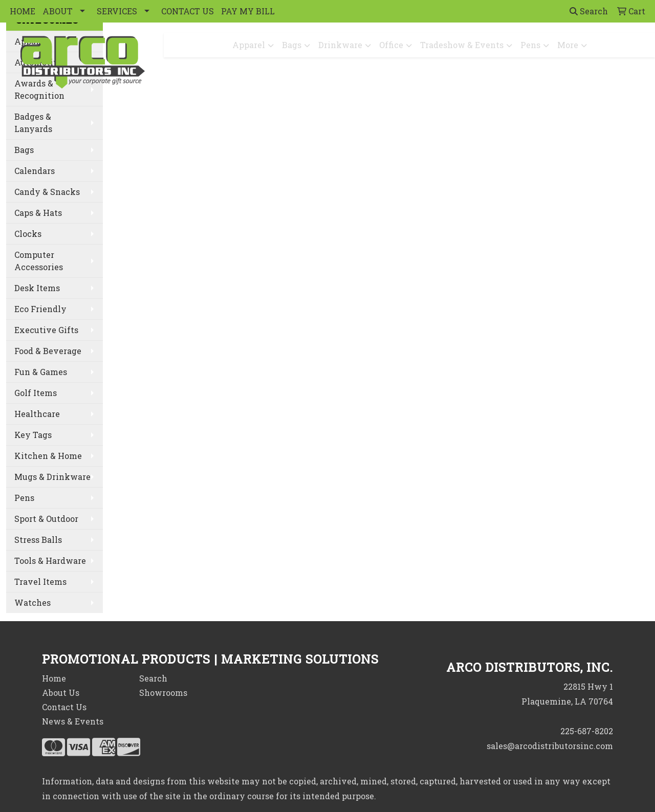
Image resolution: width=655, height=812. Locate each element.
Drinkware (340, 45)
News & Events (73, 721)
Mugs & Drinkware (52, 477)
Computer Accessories (39, 261)
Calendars (35, 171)
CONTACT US (188, 11)
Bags (292, 45)
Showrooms (163, 693)
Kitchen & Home (48, 456)
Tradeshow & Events (462, 45)
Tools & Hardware (50, 561)
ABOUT (58, 11)
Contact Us (64, 707)
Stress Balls (38, 540)
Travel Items (40, 581)
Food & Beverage (48, 351)
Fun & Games (41, 372)
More (568, 45)
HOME (23, 11)
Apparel (249, 45)
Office (391, 45)
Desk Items (37, 288)
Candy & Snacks (47, 192)
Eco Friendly (40, 309)
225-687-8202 (587, 731)
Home (54, 678)
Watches (32, 602)
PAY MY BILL (248, 11)
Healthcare (37, 414)
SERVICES (117, 11)
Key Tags (33, 435)
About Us (61, 693)
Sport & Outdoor (46, 519)
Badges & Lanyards (33, 123)
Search (589, 11)
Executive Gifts (46, 330)
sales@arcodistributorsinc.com (550, 746)
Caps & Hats (38, 213)
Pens (530, 45)
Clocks (28, 234)
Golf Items (36, 393)
